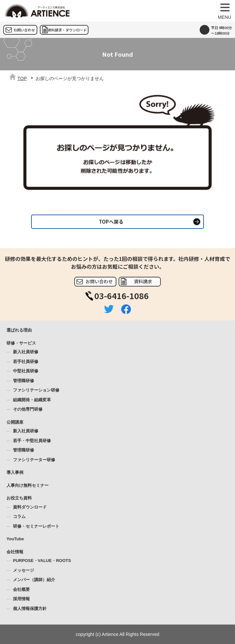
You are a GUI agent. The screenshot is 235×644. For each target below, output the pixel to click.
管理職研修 (23, 381)
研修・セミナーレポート (36, 526)
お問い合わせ (24, 30)
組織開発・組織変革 (32, 400)
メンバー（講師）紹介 (34, 580)
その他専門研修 (28, 409)
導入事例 (15, 472)
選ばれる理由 (19, 330)
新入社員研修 (26, 352)
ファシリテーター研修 (34, 460)
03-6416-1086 (122, 296)
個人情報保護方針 (30, 609)
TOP (22, 78)
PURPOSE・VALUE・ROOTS (42, 561)
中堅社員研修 (26, 371)
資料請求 (143, 281)
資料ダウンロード (30, 507)
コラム (19, 516)
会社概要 (21, 589)
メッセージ (23, 570)
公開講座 (15, 422)
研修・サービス (21, 343)
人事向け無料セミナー (28, 485)
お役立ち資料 (19, 498)
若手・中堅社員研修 (32, 441)
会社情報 (15, 552)
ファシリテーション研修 (36, 390)
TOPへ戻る (111, 222)
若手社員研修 (26, 362)
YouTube (15, 539)
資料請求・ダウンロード (67, 30)
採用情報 (21, 599)
